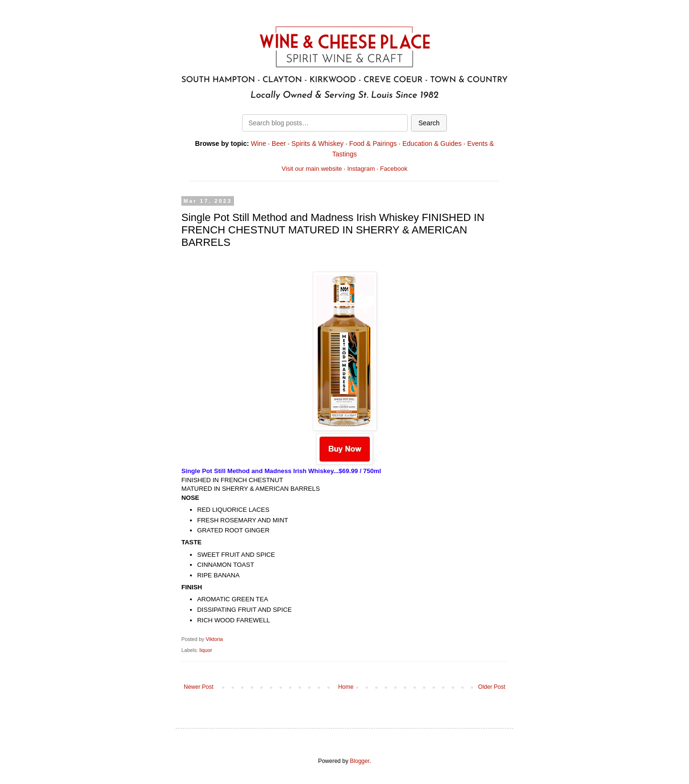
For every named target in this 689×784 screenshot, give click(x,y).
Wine (258, 144)
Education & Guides (432, 144)
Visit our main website (312, 169)
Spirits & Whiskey (317, 144)
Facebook (394, 169)
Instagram (361, 169)
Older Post (492, 687)
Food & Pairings (373, 144)
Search (429, 123)
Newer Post (199, 687)
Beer (279, 144)
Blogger (360, 761)
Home (346, 687)
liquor (206, 650)
